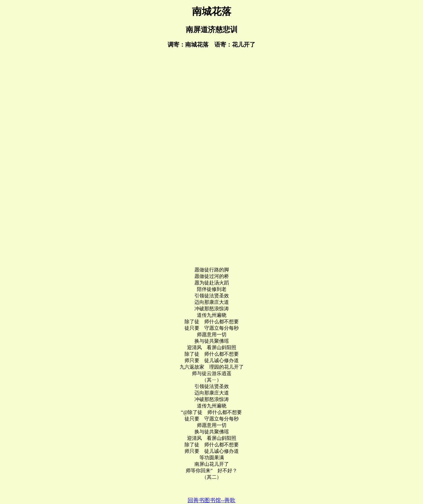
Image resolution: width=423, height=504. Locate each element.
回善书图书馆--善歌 (212, 500)
